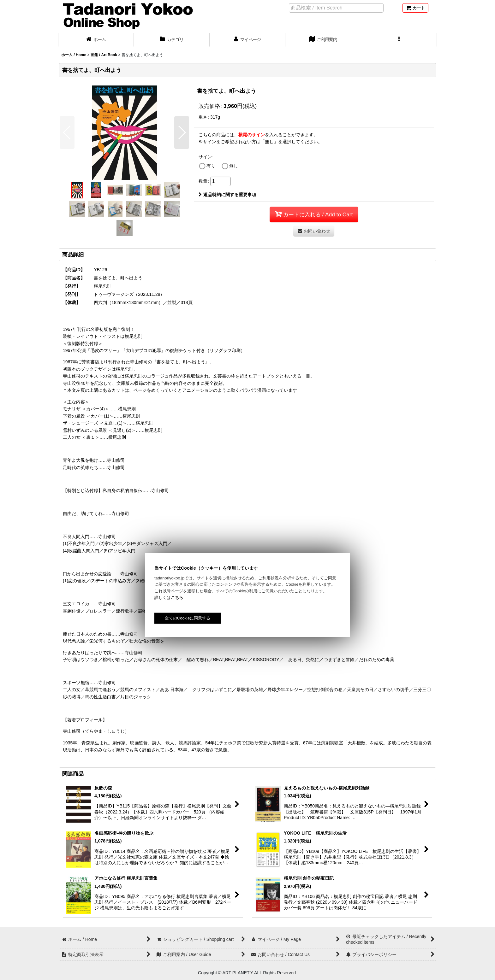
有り (211, 166)
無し (234, 166)
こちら (177, 598)
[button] (399, 40)
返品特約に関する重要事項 (227, 195)
